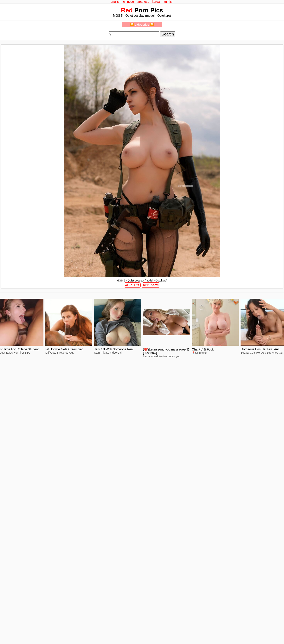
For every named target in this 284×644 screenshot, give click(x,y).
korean (157, 2)
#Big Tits (132, 285)
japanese (143, 2)
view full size (39, 422)
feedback (17, 631)
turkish (169, 2)
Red (127, 10)
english (116, 2)
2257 (6, 631)
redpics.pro (216, 637)
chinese (129, 2)
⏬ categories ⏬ (142, 25)
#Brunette (151, 285)
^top (212, 631)
